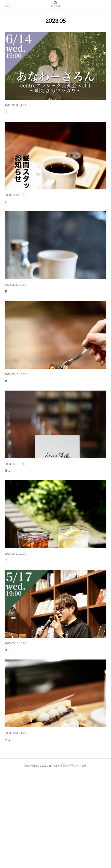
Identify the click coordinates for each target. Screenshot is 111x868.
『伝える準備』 (16, 518)
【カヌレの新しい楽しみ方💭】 (28, 417)
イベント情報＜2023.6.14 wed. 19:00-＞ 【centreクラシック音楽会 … (55, 112)
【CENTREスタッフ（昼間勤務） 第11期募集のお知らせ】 (47, 214)
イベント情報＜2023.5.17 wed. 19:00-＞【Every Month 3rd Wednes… (55, 721)
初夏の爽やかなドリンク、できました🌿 (34, 620)
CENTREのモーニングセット (26, 315)
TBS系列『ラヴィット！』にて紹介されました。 (40, 823)
